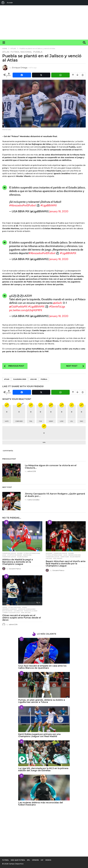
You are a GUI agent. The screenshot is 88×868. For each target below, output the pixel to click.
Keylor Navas (7, 610)
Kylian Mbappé (75, 556)
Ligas (4, 555)
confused (19, 421)
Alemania (49, 553)
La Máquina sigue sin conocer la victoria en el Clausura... (53, 466)
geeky (51, 421)
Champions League (9, 553)
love (62, 421)
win (44, 442)
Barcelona (27, 555)
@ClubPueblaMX (19, 306)
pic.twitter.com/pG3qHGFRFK (26, 310)
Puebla (38, 52)
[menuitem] (3, 3)
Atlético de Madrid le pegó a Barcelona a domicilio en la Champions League (18, 561)
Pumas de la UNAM (31, 610)
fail (31, 421)
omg (81, 421)
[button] (4, 43)
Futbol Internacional (32, 553)
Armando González (10, 609)
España (20, 553)
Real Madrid (58, 558)
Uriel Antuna (26, 612)
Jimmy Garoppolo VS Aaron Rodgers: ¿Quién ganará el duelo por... (52, 494)
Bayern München (75, 555)
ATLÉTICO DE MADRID (15, 555)
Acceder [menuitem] (10, 3)
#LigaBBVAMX (50, 205)
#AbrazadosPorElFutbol (23, 205)
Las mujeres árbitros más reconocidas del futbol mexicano (41, 803)
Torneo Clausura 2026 (11, 612)
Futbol (6, 862)
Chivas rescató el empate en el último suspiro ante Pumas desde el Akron (22, 617)
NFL (29, 862)
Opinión (35, 862)
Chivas (5, 607)
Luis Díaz (49, 558)
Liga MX (33, 379)
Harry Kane (65, 556)
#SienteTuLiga (59, 306)
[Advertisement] (44, 22)
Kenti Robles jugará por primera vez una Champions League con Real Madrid (39, 735)
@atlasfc (58, 303)
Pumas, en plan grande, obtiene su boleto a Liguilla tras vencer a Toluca (42, 701)
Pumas (25, 607)
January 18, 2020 (59, 211)
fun (40, 421)
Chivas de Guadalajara (27, 609)
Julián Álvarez (22, 556)
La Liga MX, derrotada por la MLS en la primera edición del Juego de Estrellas (43, 769)
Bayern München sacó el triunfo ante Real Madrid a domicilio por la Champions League (66, 563)
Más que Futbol (18, 862)
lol (72, 421)
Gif (42, 862)
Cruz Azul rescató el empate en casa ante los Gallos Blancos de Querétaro (42, 666)
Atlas (6, 52)
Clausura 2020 (20, 379)
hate (7, 421)
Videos (48, 862)
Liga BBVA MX (18, 610)
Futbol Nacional (21, 52)
